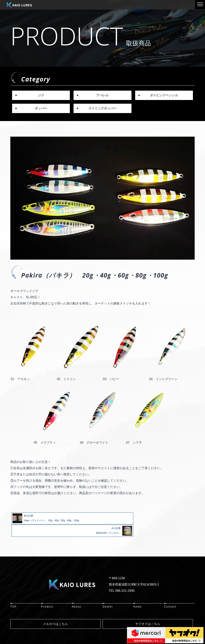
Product (47, 594)
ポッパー (41, 108)
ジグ (41, 95)
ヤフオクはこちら (148, 611)
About (77, 594)
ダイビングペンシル (164, 95)
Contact (170, 594)
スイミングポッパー (102, 108)
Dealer (108, 594)
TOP (14, 594)
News (137, 594)
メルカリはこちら (55, 611)
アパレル (102, 95)
